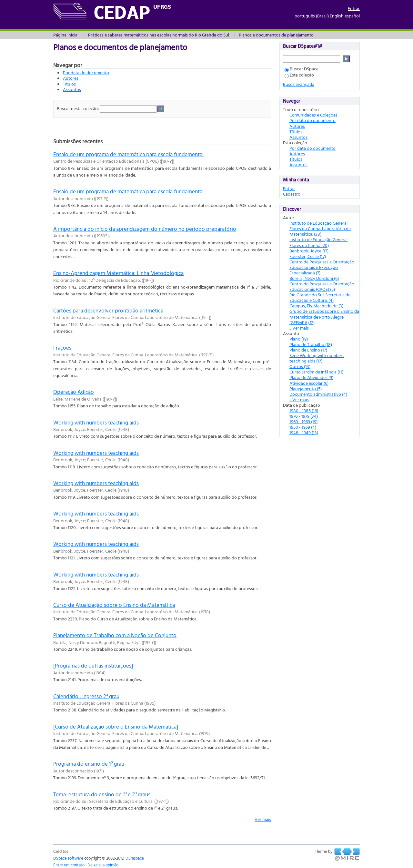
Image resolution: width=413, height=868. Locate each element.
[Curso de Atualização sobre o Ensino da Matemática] (116, 726)
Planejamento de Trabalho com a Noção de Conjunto (115, 635)
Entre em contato (69, 865)
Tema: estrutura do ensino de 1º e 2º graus (102, 794)
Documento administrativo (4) (318, 394)
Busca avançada (299, 84)
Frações (62, 347)
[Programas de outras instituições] (93, 665)
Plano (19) (299, 339)
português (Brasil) (312, 16)
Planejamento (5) (306, 388)
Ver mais (263, 819)
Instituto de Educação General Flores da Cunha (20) (318, 242)
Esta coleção (299, 75)
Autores (71, 78)
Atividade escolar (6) (309, 383)
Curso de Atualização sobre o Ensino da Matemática (114, 605)
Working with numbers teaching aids (96, 422)
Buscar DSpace (302, 69)
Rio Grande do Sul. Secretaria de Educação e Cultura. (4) (320, 297)
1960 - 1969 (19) (303, 421)
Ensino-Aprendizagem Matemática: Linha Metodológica (118, 273)
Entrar (354, 8)
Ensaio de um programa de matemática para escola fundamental (128, 154)
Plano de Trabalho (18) (311, 344)
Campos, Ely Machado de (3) (316, 306)
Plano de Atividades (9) (311, 377)
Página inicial (66, 35)
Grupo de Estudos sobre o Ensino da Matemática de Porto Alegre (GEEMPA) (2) (324, 317)
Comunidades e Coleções (313, 115)
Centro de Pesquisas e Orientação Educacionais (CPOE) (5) (322, 286)
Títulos (69, 84)
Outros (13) (300, 366)
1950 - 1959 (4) (303, 427)
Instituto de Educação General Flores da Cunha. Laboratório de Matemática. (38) (320, 228)
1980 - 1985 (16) (304, 410)
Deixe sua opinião (103, 865)
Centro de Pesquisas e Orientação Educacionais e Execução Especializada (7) (322, 267)
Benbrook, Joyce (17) (309, 251)
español (352, 16)
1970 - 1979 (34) (304, 416)
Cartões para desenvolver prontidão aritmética (108, 310)
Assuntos (72, 89)
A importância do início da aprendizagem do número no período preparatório (145, 229)
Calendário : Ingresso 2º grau (86, 696)
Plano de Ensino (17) (308, 350)
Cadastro (292, 194)
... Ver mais (299, 328)
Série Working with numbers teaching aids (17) (317, 358)
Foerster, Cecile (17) (308, 256)
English (337, 16)
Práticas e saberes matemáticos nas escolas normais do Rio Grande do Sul (159, 35)
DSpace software (68, 858)
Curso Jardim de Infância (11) (316, 372)
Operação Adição (74, 392)
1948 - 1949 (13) (304, 432)
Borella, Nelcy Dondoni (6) (314, 278)
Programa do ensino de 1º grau (89, 764)
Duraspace (135, 858)
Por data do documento (86, 72)
